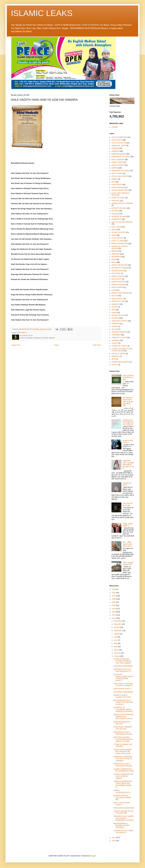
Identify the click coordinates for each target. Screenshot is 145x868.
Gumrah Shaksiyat (118, 187)
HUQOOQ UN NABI (119, 216)
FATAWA (115, 127)
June (116, 640)
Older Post (97, 345)
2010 (114, 841)
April (116, 647)
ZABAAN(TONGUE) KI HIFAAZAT (122, 723)
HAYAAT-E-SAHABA (119, 208)
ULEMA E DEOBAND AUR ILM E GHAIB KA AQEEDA (123, 776)
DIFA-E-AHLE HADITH (120, 176)
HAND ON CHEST (118, 198)
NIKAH (114, 262)
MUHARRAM (116, 257)
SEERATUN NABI (118, 301)
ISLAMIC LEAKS (42, 13)
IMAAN (114, 230)
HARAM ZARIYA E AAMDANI (122, 203)
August (117, 634)
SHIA (113, 310)
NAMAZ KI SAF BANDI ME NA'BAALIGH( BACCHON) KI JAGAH (123, 717)
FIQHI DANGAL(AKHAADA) (124, 808)
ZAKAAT (115, 365)
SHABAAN (115, 304)
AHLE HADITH (22, 333)
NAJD (114, 259)
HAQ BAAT (116, 201)
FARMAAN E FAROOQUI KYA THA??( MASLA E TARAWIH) (123, 759)
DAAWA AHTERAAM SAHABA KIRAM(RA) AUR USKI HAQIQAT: (122, 661)
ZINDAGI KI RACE (127, 484)
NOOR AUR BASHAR (119, 265)
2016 (114, 605)
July (116, 637)
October (117, 627)
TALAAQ (115, 329)
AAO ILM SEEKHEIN (119, 137)
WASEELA (115, 356)
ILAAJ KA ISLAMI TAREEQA (122, 222)
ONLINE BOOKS (118, 271)
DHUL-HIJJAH (117, 174)
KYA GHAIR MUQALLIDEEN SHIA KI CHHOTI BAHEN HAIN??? (124, 677)
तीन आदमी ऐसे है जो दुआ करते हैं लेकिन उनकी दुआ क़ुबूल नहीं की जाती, (128, 402)
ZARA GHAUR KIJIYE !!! (122, 689)
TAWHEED (116, 340)
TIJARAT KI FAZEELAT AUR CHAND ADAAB (122, 350)
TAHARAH (115, 324)
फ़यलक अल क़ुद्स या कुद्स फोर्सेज (128, 564)
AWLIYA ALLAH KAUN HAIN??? (122, 804)
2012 (114, 618)
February (117, 653)
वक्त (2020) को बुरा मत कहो (128, 504)
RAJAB (114, 290)
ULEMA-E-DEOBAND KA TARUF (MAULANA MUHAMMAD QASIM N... (123, 784)
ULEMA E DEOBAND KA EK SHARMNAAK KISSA (124, 770)
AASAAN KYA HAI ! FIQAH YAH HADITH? (123, 832)
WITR (114, 359)
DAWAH (114, 168)
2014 (114, 612)
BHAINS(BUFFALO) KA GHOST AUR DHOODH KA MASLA (123, 702)
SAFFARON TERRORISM (123, 666)
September (118, 631)
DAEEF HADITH (118, 162)
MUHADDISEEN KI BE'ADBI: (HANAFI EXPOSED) (121, 826)
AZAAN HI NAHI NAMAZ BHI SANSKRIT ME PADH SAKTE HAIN (123, 752)
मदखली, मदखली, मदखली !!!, (128, 525)
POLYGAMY (116, 273)
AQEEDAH (116, 151)
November (118, 624)
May (116, 643)
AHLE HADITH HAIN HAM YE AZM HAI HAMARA (123, 685)
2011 (114, 837)
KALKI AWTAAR (117, 238)
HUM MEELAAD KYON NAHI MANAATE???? (122, 670)
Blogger (93, 856)
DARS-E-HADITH (118, 165)
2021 (114, 596)
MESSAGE (116, 254)
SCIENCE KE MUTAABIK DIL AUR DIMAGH (128, 422)
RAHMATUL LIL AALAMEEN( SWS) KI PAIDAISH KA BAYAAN (123, 709)
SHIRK (114, 313)
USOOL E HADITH (118, 354)
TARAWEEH (116, 335)
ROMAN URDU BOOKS (120, 293)
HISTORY (115, 211)
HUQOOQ (115, 214)
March (116, 650)
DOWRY (115, 179)
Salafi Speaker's (117, 299)
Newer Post (16, 345)
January (117, 656)
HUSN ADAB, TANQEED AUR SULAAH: (123, 728)
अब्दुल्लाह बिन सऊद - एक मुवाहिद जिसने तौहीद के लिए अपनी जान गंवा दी (128, 465)
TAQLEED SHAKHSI (119, 332)
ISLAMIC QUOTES (118, 232)
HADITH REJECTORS (120, 190)
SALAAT (115, 296)
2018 (114, 602)
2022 (114, 593)
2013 (114, 615)
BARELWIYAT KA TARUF (121, 157)
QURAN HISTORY (118, 282)
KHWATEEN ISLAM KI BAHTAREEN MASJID (123, 733)
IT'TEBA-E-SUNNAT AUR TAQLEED (123, 745)
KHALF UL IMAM (118, 241)
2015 (114, 609)
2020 (114, 599)
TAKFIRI (115, 327)
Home (56, 345)
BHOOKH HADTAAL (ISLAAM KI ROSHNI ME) (122, 798)
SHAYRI (114, 307)
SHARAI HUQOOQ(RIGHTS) (122, 791)
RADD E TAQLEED (119, 285)
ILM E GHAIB (116, 227)
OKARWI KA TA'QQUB (120, 268)
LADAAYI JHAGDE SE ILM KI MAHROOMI (123, 812)
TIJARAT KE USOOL (119, 346)
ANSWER (115, 148)
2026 (114, 589)
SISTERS (115, 318)
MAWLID (115, 251)
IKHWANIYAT (116, 219)
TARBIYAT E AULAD (119, 338)
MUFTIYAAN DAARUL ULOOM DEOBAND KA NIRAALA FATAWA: (123, 739)
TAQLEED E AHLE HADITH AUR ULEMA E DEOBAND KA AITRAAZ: (124, 818)
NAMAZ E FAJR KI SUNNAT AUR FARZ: (122, 696)
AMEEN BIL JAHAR (119, 146)
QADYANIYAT (117, 279)
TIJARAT (115, 343)
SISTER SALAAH (118, 315)
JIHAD (114, 235)
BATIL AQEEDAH (118, 160)
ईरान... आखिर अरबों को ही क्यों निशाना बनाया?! (127, 544)
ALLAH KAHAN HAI (119, 143)
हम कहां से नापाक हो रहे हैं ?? (128, 441)
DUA (113, 182)
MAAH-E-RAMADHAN (120, 244)
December (118, 621)
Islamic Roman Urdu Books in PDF (128, 377)
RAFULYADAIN (117, 287)
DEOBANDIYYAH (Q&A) (120, 171)
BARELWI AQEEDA (119, 154)
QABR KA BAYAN (118, 276)
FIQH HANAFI (117, 185)
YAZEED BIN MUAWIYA (120, 362)
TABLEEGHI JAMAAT (119, 321)
